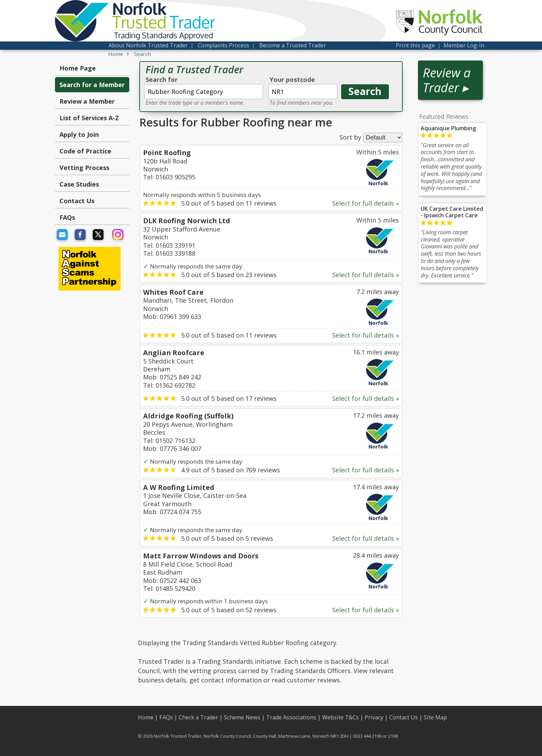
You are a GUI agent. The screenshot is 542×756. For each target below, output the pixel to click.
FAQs (67, 217)
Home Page (78, 68)
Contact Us (77, 201)
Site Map (435, 717)
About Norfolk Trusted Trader (148, 45)
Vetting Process (84, 168)
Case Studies (79, 184)
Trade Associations (291, 717)
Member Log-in (464, 45)
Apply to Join (79, 134)
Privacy (374, 717)
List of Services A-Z (89, 118)
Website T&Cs (340, 717)
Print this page (415, 45)
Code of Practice (85, 151)
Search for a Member (92, 85)
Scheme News (242, 717)
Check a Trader (198, 717)
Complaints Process (223, 45)
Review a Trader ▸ (447, 80)
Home (146, 717)
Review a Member (87, 101)
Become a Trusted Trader (293, 45)
